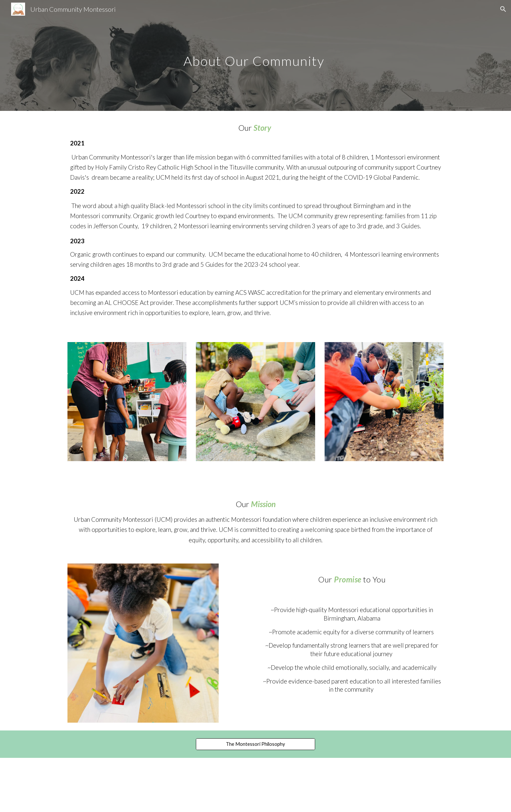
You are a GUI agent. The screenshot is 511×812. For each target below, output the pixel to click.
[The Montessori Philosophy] (255, 744)
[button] (503, 9)
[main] (255, 55)
